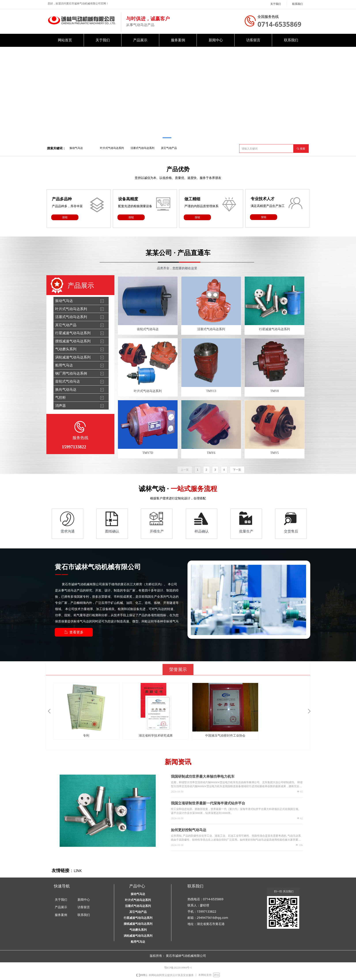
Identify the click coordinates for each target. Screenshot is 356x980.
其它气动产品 (169, 148)
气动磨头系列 (66, 349)
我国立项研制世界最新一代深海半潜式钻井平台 (208, 803)
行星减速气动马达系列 (73, 333)
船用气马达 (64, 365)
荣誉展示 (178, 669)
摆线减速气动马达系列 (73, 341)
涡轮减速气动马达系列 (73, 357)
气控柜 (61, 397)
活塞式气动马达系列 (142, 148)
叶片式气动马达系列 (112, 148)
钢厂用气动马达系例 (71, 373)
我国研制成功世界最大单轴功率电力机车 (203, 776)
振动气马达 (76, 148)
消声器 (61, 406)
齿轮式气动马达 (68, 381)
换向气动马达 (66, 390)
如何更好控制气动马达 (189, 830)
